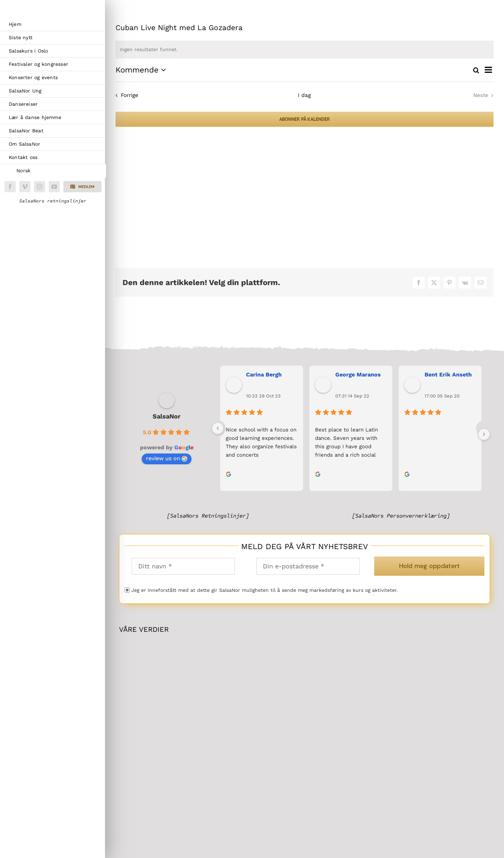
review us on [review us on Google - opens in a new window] (167, 458)
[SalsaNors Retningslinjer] (208, 516)
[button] (82, 187)
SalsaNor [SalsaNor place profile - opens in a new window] (167, 416)
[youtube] (54, 187)
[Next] (484, 434)
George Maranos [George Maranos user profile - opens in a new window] (358, 375)
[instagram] (40, 187)
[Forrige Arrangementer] (125, 96)
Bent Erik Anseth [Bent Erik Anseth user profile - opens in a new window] (448, 375)
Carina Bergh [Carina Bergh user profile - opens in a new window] (264, 375)
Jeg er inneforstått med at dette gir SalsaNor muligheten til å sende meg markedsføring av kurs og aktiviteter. (265, 590)
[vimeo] (25, 187)
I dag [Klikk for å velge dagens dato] (304, 95)
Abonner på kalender (304, 119)
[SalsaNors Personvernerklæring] (401, 516)
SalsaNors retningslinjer (53, 201)
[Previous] (218, 428)
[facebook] (10, 187)
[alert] (304, 50)
